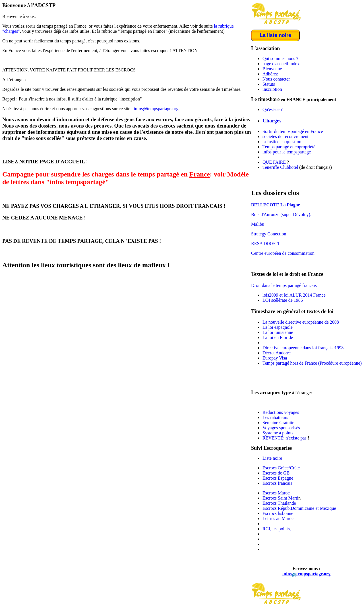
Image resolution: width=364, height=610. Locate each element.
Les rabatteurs (275, 417)
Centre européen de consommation (283, 253)
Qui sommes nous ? (280, 58)
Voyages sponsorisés (281, 428)
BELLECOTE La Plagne (276, 205)
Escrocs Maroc (276, 493)
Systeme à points (278, 433)
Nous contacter (276, 79)
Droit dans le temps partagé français (284, 285)
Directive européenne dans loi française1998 (303, 348)
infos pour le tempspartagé (287, 152)
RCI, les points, (277, 529)
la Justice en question (282, 142)
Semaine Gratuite (278, 423)
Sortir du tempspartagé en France (293, 131)
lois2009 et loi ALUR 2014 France (294, 295)
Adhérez (270, 74)
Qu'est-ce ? (273, 109)
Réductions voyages (281, 412)
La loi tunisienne (278, 332)
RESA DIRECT (266, 244)
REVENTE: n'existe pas (285, 438)
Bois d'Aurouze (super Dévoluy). (281, 214)
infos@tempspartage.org (156, 109)
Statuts (269, 84)
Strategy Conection (269, 234)
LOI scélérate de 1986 (283, 300)
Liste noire (272, 458)
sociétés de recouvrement (286, 136)
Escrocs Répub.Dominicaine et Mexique (299, 508)
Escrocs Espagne (278, 478)
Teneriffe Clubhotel (280, 167)
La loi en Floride (278, 337)
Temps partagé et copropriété (289, 147)
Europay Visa (275, 358)
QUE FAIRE (274, 162)
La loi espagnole (278, 327)
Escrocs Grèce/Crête (281, 468)
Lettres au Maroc (278, 518)
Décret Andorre (277, 353)
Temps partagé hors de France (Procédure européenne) (312, 363)
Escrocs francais (277, 483)
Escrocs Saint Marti (280, 498)
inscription (272, 89)
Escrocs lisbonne (278, 513)
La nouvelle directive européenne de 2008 (301, 322)
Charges (272, 121)
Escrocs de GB (276, 473)
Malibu (258, 224)
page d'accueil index (281, 64)
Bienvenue (272, 69)
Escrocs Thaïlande (279, 503)
